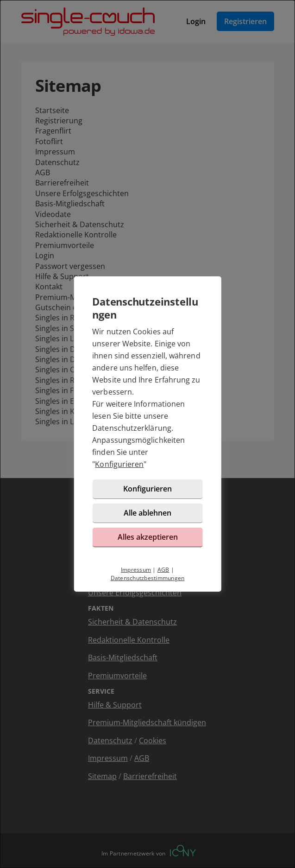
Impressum (136, 570)
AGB (163, 570)
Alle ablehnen (147, 513)
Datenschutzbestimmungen (148, 578)
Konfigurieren (119, 464)
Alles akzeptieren (148, 537)
